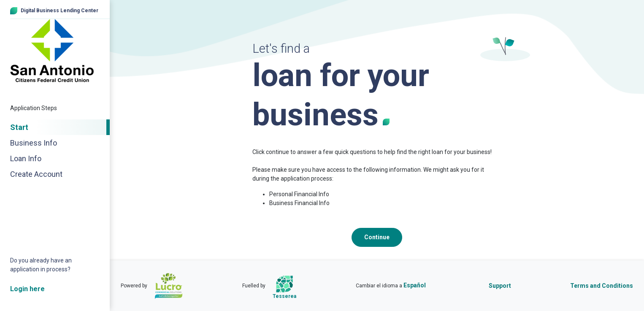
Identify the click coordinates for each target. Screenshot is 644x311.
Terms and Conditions (602, 286)
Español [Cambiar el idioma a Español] (415, 285)
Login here (27, 289)
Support (500, 286)
